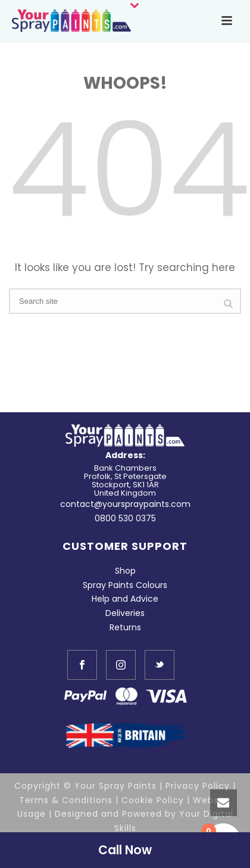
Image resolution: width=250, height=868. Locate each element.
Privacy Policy (198, 786)
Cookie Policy (153, 800)
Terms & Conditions (66, 800)
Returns (125, 627)
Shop (125, 571)
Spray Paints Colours (125, 585)
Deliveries (125, 613)
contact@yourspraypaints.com (125, 504)
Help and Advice (125, 599)
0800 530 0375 (125, 518)
